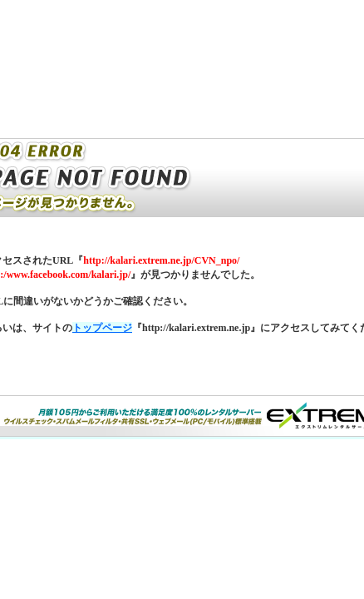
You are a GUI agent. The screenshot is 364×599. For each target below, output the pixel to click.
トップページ (102, 328)
